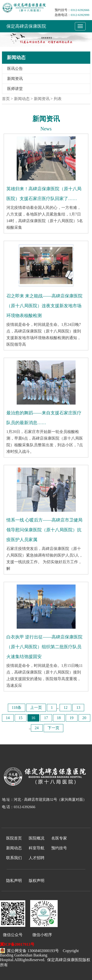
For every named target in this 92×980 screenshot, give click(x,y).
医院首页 (14, 838)
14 (8, 718)
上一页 (36, 707)
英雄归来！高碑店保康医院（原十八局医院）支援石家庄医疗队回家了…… (44, 194)
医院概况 (37, 838)
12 (66, 707)
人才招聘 (37, 858)
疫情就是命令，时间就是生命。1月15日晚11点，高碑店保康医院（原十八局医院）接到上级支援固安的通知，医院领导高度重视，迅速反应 (45, 675)
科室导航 (37, 848)
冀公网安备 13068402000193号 (29, 950)
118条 (17, 707)
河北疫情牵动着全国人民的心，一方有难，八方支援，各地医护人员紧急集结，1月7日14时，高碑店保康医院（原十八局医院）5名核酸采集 (45, 217)
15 (21, 718)
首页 (6, 99)
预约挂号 (59, 848)
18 (59, 718)
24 (37, 728)
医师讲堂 (15, 89)
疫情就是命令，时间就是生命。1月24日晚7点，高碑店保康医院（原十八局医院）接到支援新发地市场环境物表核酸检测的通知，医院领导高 (44, 334)
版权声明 (37, 881)
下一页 (53, 728)
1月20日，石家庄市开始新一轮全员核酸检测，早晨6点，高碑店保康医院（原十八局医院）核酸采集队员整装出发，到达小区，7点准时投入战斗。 (45, 442)
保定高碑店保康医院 (26, 26)
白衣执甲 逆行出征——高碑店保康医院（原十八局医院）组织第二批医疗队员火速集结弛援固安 (45, 647)
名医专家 (59, 838)
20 (84, 718)
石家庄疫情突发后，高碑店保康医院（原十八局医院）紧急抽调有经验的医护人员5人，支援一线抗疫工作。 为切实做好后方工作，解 (45, 559)
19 (72, 718)
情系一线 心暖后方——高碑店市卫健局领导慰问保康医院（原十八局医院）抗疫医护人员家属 (45, 530)
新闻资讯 (15, 79)
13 (78, 707)
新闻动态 (14, 848)
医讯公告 (15, 69)
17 (46, 718)
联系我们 (14, 858)
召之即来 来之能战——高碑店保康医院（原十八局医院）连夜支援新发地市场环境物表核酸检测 (45, 306)
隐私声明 (14, 881)
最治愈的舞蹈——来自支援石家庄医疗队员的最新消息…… (44, 418)
